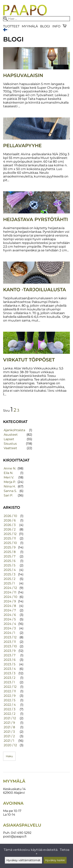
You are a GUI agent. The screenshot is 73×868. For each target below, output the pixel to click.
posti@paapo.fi (15, 836)
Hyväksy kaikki (55, 860)
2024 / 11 (10, 592)
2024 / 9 (10, 601)
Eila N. (8, 473)
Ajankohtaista (14, 430)
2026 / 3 (10, 525)
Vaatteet (10, 448)
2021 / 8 (9, 727)
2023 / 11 (10, 642)
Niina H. (10, 486)
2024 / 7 (10, 610)
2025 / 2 (10, 579)
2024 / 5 (10, 619)
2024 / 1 (9, 633)
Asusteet (11, 435)
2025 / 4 (10, 570)
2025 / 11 (10, 538)
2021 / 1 (9, 741)
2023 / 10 (10, 646)
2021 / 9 (9, 723)
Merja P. (10, 482)
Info (56, 26)
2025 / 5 (10, 565)
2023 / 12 (10, 637)
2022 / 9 (10, 696)
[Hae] (36, 19)
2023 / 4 (10, 669)
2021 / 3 (9, 732)
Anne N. (10, 468)
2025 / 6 (10, 561)
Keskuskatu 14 (14, 789)
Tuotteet (11, 26)
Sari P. (8, 495)
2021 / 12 (10, 718)
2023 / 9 (10, 651)
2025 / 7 (10, 556)
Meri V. (9, 477)
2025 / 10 (10, 543)
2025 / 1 (9, 583)
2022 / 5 (10, 700)
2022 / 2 (10, 714)
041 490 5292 (21, 833)
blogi (45, 26)
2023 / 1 (9, 682)
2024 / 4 (10, 624)
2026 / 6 (10, 520)
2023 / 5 (10, 664)
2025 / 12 (10, 534)
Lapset (9, 439)
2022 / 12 (10, 687)
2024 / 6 (10, 615)
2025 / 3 (10, 574)
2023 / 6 (10, 660)
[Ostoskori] (65, 26)
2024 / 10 (11, 597)
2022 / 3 (10, 709)
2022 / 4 (10, 705)
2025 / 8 (10, 552)
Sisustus (10, 444)
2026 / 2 (10, 529)
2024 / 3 (10, 628)
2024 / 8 (10, 606)
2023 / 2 (10, 678)
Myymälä (30, 26)
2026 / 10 (10, 516)
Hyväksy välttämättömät (23, 860)
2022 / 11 (10, 691)
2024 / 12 (10, 588)
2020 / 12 (10, 745)
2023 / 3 (10, 673)
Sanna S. (10, 491)
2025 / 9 (10, 547)
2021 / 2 (9, 736)
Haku (9, 756)
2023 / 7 (10, 655)
